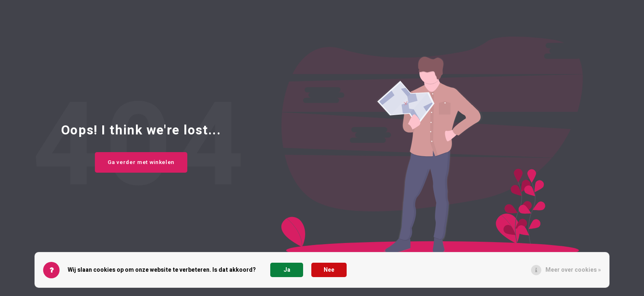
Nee (329, 270)
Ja (287, 270)
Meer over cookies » (573, 270)
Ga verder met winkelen (141, 162)
